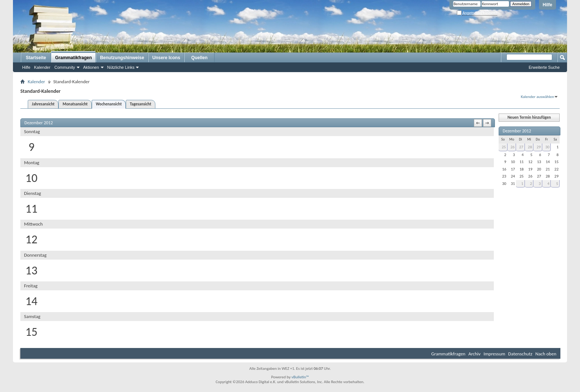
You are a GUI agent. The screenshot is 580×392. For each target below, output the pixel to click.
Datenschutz (520, 354)
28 (530, 147)
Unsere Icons (166, 58)
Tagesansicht (141, 104)
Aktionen (91, 67)
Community (65, 67)
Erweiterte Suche (544, 67)
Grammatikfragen (73, 58)
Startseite (36, 58)
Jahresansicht (43, 104)
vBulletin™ (300, 377)
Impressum (494, 354)
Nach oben (546, 354)
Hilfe (547, 5)
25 (504, 147)
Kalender (42, 67)
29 (539, 147)
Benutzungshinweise (122, 58)
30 (547, 147)
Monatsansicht (75, 104)
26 (512, 147)
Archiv (474, 354)
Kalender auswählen (537, 97)
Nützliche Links (121, 67)
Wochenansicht (109, 104)
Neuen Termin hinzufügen (529, 117)
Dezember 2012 (517, 131)
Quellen (199, 58)
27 (521, 147)
